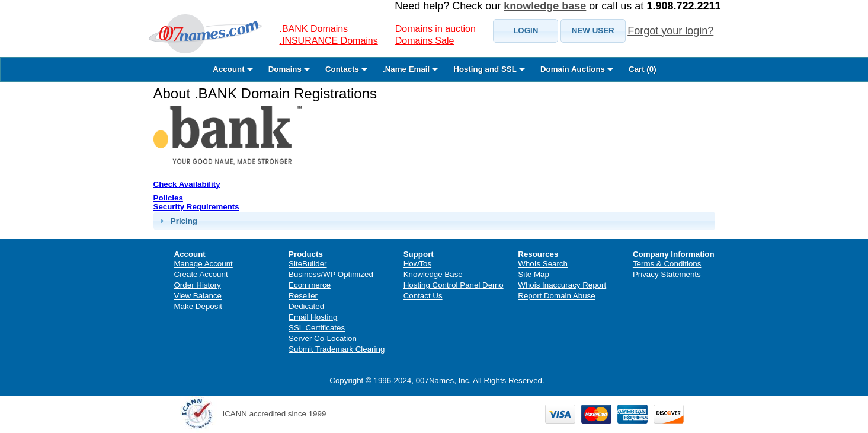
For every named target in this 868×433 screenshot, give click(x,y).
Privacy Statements (667, 274)
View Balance (198, 296)
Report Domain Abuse (556, 296)
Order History (198, 285)
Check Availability (187, 184)
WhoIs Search (543, 264)
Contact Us (423, 296)
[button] (526, 31)
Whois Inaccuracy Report (562, 285)
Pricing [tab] (177, 221)
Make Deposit (198, 306)
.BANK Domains (314, 29)
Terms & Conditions (667, 264)
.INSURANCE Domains (329, 41)
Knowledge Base (433, 274)
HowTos (417, 264)
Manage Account (204, 264)
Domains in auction (435, 29)
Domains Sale (425, 41)
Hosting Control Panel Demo (454, 285)
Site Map (534, 274)
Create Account (201, 274)
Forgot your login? (670, 31)
